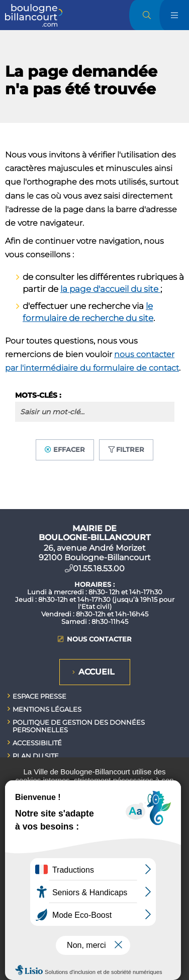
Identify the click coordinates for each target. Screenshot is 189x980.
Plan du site (36, 756)
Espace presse (39, 696)
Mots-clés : (38, 395)
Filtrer (130, 449)
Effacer (69, 449)
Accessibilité (37, 743)
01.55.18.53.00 (99, 568)
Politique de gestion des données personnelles (79, 726)
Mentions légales (47, 709)
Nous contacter (99, 639)
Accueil (97, 672)
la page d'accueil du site (110, 289)
